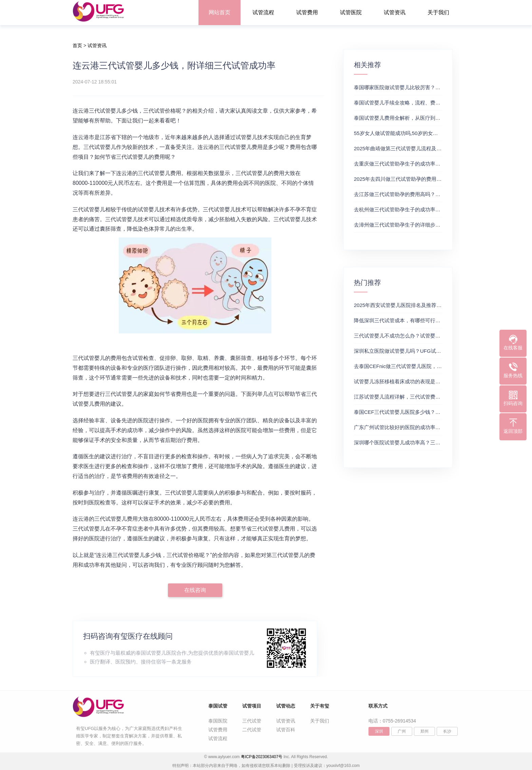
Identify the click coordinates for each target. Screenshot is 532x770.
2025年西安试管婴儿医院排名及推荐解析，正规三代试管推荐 (423, 305)
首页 (77, 45)
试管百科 (286, 730)
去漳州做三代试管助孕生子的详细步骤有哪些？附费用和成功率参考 (430, 225)
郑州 (424, 731)
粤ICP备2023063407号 (262, 757)
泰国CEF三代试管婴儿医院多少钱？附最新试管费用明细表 (420, 412)
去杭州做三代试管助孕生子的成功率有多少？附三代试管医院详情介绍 (433, 209)
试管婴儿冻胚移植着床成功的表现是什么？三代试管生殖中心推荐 (428, 381)
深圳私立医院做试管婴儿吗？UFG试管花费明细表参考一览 (420, 351)
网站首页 (220, 12)
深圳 (379, 731)
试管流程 (263, 12)
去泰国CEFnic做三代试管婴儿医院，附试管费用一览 (413, 366)
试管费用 (307, 12)
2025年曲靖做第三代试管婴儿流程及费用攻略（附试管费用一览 (426, 148)
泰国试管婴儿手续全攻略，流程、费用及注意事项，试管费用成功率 (430, 103)
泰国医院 (218, 721)
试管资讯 (395, 12)
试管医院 (351, 12)
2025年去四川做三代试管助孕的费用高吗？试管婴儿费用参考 (423, 179)
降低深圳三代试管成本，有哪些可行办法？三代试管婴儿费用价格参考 (433, 320)
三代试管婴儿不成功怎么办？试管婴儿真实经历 (407, 336)
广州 (402, 731)
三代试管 (252, 721)
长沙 (447, 731)
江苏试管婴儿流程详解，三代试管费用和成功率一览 (412, 397)
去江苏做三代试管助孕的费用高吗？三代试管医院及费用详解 (423, 194)
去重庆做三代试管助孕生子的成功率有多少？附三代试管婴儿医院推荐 (433, 164)
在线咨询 (195, 590)
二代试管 (252, 730)
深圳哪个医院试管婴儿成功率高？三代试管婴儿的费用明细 (420, 442)
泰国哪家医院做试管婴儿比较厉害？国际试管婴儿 (410, 87)
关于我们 (438, 12)
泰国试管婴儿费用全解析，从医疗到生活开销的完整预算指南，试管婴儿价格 (440, 118)
